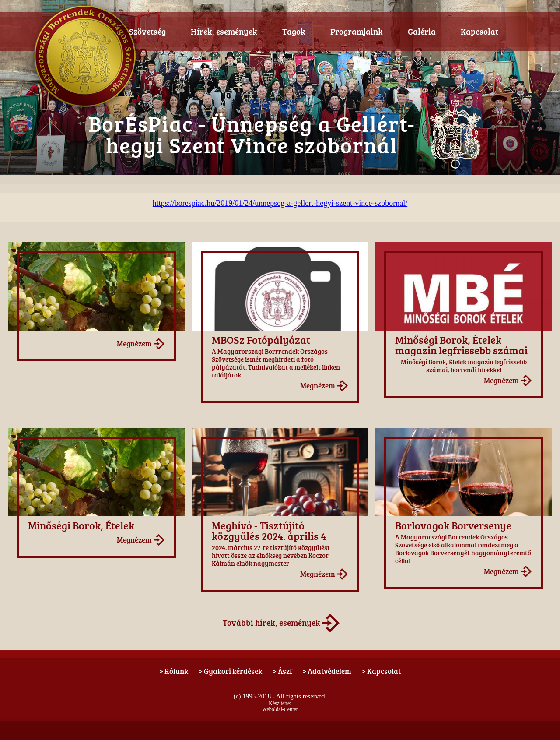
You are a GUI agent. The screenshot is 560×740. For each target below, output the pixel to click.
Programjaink (357, 32)
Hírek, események (228, 32)
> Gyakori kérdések (230, 671)
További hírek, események (271, 623)
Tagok (297, 32)
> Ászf (282, 671)
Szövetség (151, 32)
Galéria (422, 32)
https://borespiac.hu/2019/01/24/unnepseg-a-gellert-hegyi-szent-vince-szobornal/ (280, 203)
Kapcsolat (479, 32)
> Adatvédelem (327, 671)
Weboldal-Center (280, 709)
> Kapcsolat (381, 671)
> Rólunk (174, 671)
